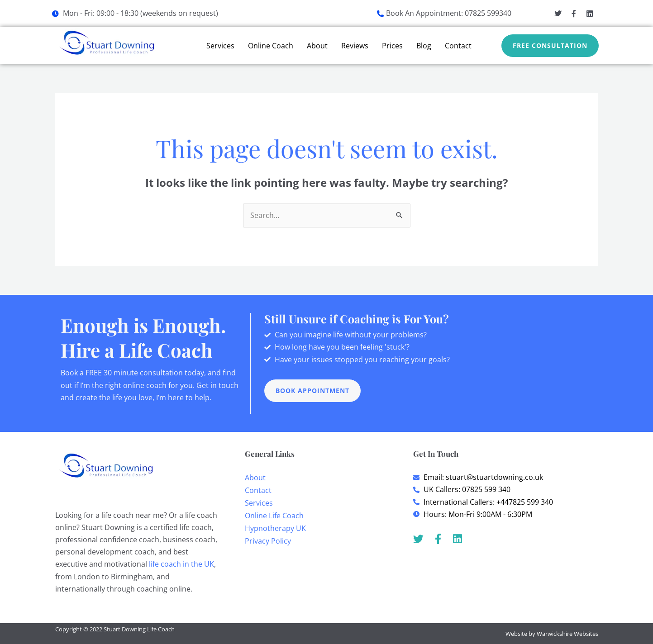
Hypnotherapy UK (275, 528)
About (317, 46)
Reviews (355, 46)
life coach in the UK (181, 564)
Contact (458, 46)
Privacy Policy (268, 541)
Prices (392, 46)
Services (220, 46)
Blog (424, 46)
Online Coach (271, 46)
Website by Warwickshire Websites (552, 634)
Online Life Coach (274, 516)
